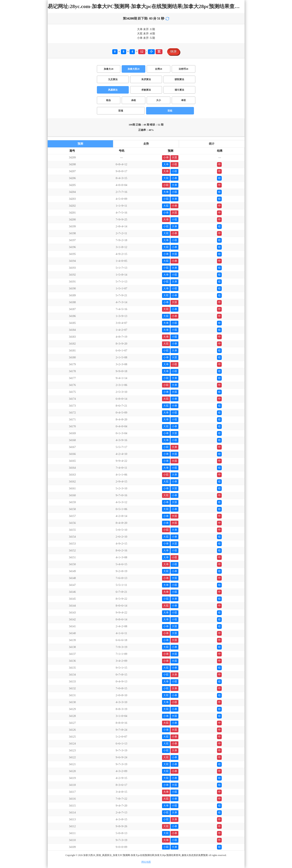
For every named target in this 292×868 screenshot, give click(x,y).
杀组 (133, 100)
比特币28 (184, 69)
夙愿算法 (113, 90)
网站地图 (146, 862)
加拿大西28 (133, 69)
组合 (108, 100)
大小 (159, 100)
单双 (184, 100)
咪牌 (173, 52)
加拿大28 (108, 69)
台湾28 (159, 69)
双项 (121, 111)
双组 (170, 111)
